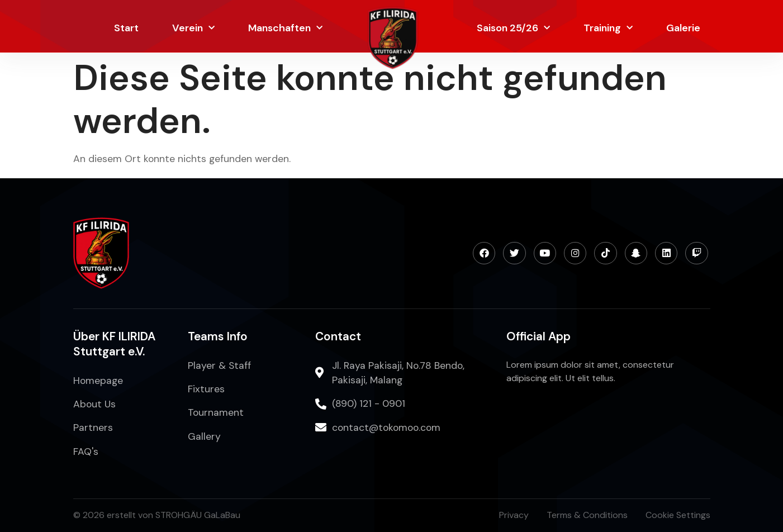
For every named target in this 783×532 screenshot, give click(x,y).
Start (126, 28)
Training (608, 28)
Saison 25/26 (513, 28)
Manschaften (285, 28)
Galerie (683, 28)
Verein (193, 28)
